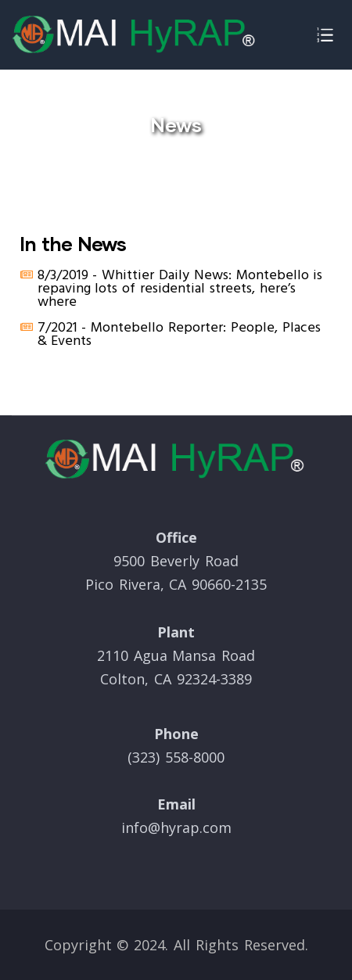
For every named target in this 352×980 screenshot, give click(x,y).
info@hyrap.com (176, 827)
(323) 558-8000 (176, 757)
